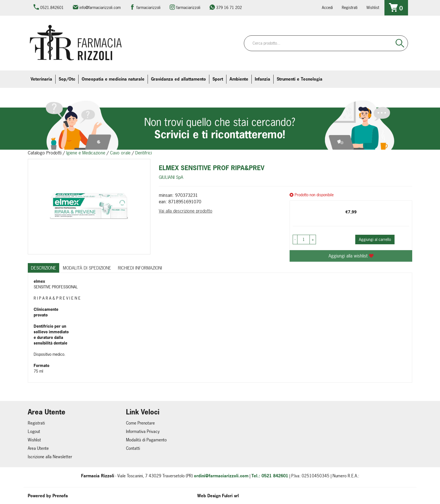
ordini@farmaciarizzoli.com (221, 476)
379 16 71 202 (229, 7)
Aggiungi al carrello (375, 239)
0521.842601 (52, 7)
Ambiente (239, 79)
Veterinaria (41, 79)
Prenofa (60, 496)
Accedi (327, 7)
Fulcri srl (230, 496)
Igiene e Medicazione (86, 153)
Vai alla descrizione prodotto (186, 211)
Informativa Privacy (143, 431)
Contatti (133, 448)
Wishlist (373, 7)
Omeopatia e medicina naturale (113, 79)
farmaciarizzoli (148, 7)
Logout (34, 431)
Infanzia (263, 79)
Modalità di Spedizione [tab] (87, 268)
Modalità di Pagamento (146, 440)
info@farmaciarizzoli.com (100, 7)
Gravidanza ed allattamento (178, 79)
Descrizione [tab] (43, 268)
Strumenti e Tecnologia (300, 79)
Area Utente (38, 448)
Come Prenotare (140, 423)
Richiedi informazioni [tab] (140, 268)
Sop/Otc (67, 79)
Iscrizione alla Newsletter (50, 457)
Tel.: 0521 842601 (270, 476)
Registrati (350, 7)
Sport (218, 79)
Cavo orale (120, 153)
